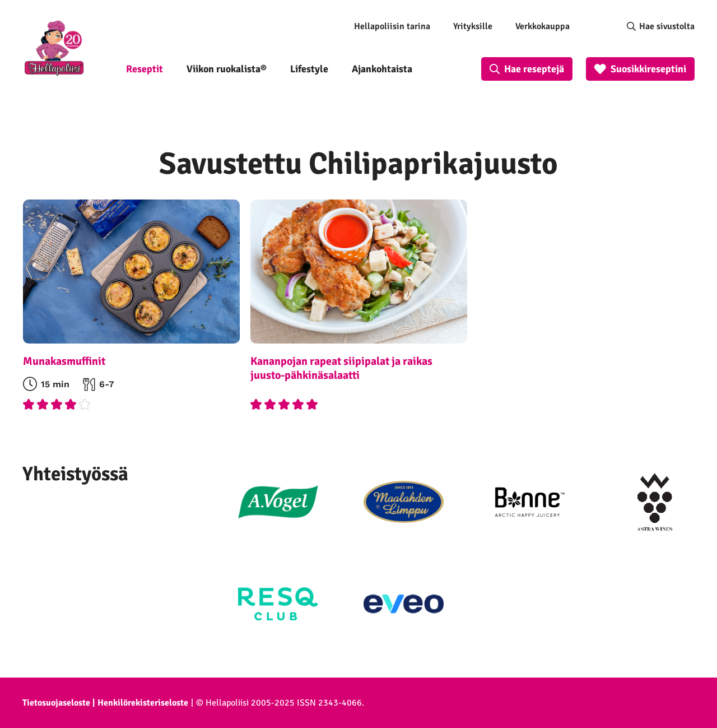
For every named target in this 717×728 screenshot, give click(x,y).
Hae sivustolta (667, 26)
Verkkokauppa (543, 26)
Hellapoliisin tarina (392, 26)
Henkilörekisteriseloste (143, 703)
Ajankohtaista (382, 69)
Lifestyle (309, 69)
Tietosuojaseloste (56, 703)
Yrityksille (473, 26)
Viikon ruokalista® (227, 69)
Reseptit (145, 69)
